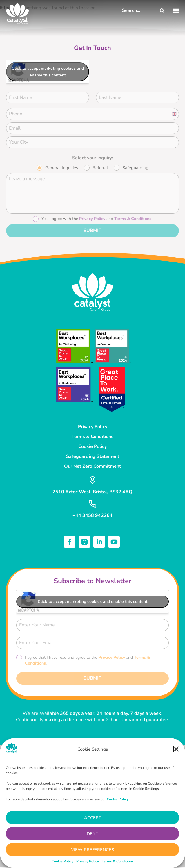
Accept (93, 818)
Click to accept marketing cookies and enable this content (48, 72)
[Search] (161, 11)
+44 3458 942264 (92, 515)
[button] (176, 749)
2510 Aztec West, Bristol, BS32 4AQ (92, 492)
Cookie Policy (62, 861)
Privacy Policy (88, 861)
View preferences (92, 850)
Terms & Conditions (118, 861)
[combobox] (139, 11)
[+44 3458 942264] (92, 504)
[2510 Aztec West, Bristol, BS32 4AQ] (92, 480)
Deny (92, 834)
